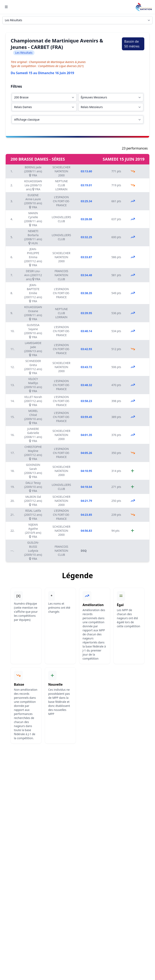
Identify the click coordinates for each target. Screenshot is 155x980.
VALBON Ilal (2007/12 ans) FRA (33, 501)
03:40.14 (86, 331)
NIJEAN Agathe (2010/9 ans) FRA (33, 531)
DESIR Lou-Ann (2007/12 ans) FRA (33, 275)
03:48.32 (86, 385)
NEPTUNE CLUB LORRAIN (61, 185)
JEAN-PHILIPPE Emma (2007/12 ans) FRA (33, 257)
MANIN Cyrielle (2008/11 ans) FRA (33, 219)
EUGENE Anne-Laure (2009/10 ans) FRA (33, 201)
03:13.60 (86, 171)
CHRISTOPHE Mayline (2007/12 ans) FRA (33, 453)
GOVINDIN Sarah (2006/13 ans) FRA (33, 471)
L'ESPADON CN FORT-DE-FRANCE (61, 201)
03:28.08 (86, 219)
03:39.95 (86, 313)
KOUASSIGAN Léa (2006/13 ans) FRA (33, 185)
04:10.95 (86, 471)
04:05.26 (86, 453)
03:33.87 (86, 257)
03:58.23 (86, 401)
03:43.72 (86, 367)
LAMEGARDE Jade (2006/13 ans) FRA (33, 349)
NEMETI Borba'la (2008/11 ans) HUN (33, 237)
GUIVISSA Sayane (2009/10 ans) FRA (33, 331)
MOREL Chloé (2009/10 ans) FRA (33, 417)
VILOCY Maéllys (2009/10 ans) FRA (33, 385)
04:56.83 (86, 531)
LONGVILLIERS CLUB (61, 219)
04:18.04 (86, 487)
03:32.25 (86, 237)
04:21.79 (86, 501)
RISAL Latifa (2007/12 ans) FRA (33, 515)
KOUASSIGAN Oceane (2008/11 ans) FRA (33, 313)
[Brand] (144, 7)
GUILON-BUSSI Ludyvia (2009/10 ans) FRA (33, 551)
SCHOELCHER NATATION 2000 (61, 171)
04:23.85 (86, 515)
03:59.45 (86, 417)
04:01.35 (86, 435)
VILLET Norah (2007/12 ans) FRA (33, 401)
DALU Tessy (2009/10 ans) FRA (33, 487)
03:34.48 (86, 275)
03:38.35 (86, 293)
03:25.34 (86, 201)
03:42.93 (86, 349)
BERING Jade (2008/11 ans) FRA (33, 171)
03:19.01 (86, 185)
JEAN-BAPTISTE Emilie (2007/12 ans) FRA (33, 293)
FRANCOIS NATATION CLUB (61, 275)
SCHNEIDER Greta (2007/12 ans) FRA (33, 367)
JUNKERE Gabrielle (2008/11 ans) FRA (33, 435)
